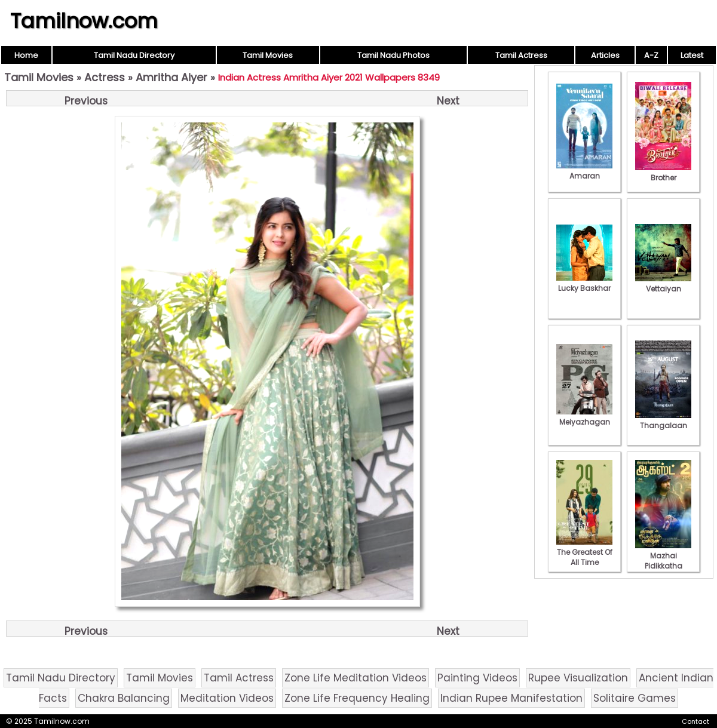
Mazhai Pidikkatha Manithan (663, 561)
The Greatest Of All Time (584, 552)
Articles (605, 55)
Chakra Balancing (124, 698)
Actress (105, 77)
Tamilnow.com (84, 21)
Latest (692, 55)
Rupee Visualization (578, 678)
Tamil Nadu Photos (393, 55)
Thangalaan (663, 420)
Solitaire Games (635, 698)
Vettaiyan (663, 284)
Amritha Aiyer (171, 77)
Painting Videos (477, 678)
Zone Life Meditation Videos (356, 678)
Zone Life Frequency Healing (357, 698)
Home (26, 55)
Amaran (584, 171)
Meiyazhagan (584, 417)
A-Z (651, 55)
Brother (663, 173)
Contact (695, 721)
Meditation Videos (227, 698)
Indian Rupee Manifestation (511, 698)
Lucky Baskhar (584, 283)
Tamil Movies (268, 55)
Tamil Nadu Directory (134, 55)
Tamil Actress (521, 55)
